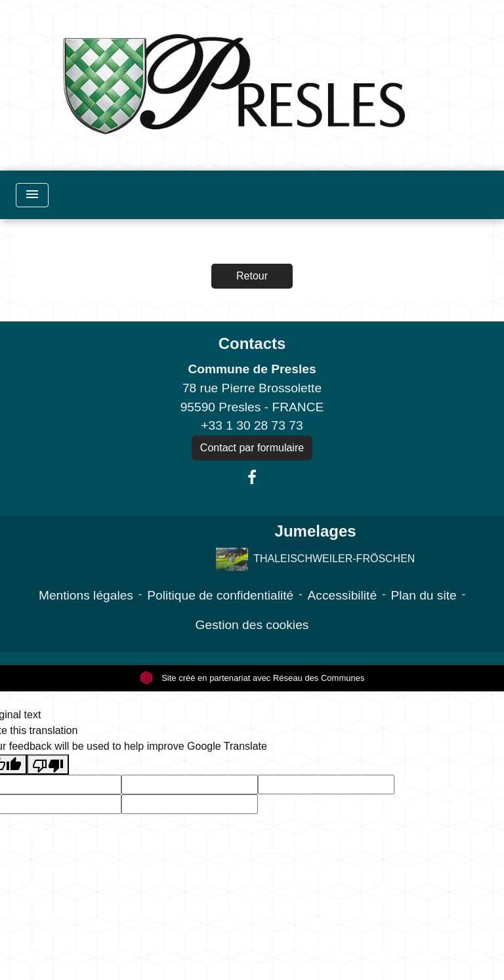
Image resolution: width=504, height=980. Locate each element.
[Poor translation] (48, 765)
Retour (252, 276)
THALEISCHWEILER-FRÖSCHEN (316, 559)
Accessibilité (343, 595)
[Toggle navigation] (32, 195)
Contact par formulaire (252, 448)
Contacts (252, 343)
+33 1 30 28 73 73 (252, 425)
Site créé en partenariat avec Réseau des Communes (252, 678)
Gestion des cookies (252, 625)
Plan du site (423, 595)
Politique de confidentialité (220, 595)
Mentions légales (86, 595)
